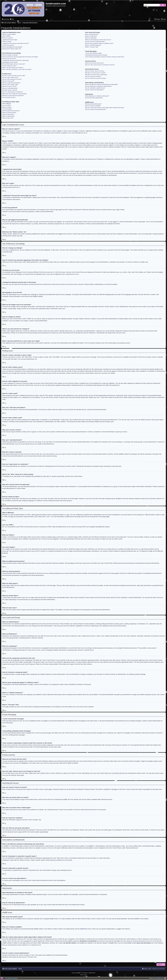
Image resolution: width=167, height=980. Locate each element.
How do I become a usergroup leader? (95, 41)
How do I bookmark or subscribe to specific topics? (98, 86)
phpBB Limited (54, 919)
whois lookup (131, 939)
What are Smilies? (7, 107)
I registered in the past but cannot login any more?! (16, 43)
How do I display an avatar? (9, 66)
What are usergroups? (91, 38)
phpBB (35, 296)
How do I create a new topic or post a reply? (14, 76)
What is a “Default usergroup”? (93, 45)
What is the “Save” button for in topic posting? (14, 94)
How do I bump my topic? (9, 97)
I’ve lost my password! (8, 45)
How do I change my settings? (10, 55)
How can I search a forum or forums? (95, 71)
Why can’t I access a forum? (9, 86)
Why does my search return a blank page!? (96, 75)
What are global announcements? (11, 111)
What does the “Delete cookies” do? (12, 49)
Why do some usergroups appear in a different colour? (99, 43)
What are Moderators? (91, 36)
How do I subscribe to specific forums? (95, 88)
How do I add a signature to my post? (12, 79)
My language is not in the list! (10, 62)
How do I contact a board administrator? (96, 109)
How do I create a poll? (8, 81)
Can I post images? (7, 109)
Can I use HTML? (7, 105)
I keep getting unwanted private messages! (96, 55)
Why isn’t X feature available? (93, 106)
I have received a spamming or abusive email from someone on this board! (105, 57)
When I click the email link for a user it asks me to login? (17, 69)
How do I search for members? (93, 76)
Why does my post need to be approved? (13, 95)
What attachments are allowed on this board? (97, 96)
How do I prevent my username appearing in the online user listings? (20, 57)
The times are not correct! (9, 59)
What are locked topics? (9, 116)
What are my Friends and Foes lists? (94, 63)
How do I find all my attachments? (94, 98)
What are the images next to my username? (14, 64)
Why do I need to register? (9, 34)
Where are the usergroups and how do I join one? (98, 40)
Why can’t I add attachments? (10, 88)
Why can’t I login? (7, 41)
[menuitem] (12, 19)
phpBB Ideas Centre (85, 929)
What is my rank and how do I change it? (13, 68)
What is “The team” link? (92, 47)
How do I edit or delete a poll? (10, 85)
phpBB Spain (160, 978)
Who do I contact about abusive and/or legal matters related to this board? (105, 108)
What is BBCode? (7, 103)
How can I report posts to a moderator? (13, 92)
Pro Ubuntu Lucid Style (11, 978)
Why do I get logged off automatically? (12, 47)
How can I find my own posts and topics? (96, 78)
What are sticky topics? (8, 114)
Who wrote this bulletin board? (93, 104)
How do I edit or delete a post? (10, 77)
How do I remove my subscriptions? (94, 90)
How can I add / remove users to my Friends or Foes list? (100, 65)
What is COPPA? (6, 36)
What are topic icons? (8, 118)
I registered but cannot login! (10, 40)
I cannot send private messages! (93, 53)
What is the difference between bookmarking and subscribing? (101, 84)
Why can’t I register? (8, 38)
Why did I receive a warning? (10, 90)
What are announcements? (9, 112)
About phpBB (134, 919)
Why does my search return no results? (95, 73)
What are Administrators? (92, 34)
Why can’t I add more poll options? (11, 83)
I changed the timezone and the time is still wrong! (15, 60)
